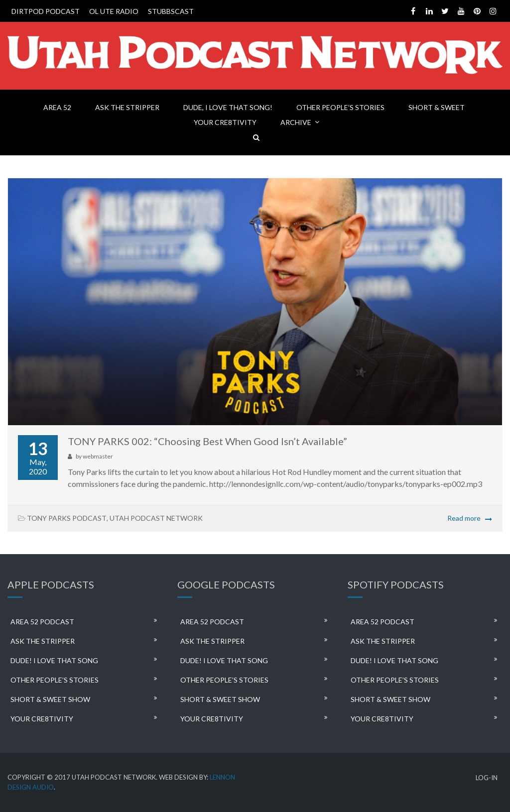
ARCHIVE (296, 122)
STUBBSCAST (171, 11)
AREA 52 (57, 107)
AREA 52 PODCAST (42, 622)
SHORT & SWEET (437, 107)
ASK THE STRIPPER (127, 107)
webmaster (98, 456)
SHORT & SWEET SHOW (50, 699)
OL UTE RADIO (114, 11)
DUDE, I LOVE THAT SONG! (228, 107)
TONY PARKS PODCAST (67, 518)
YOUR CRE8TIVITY (225, 122)
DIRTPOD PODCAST (46, 11)
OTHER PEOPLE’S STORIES (340, 107)
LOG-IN (487, 778)
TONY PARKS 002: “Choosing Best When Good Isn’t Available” (207, 441)
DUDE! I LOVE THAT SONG (54, 660)
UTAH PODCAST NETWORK (156, 518)
